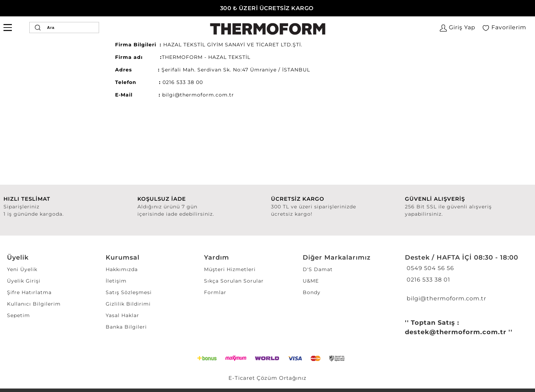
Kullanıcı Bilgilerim (34, 304)
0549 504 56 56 (429, 268)
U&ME (311, 281)
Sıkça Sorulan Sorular (234, 281)
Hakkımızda (122, 269)
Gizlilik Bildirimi (128, 304)
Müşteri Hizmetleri (230, 269)
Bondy (312, 292)
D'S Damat (318, 269)
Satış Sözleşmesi (129, 292)
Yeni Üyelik (22, 269)
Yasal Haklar (122, 315)
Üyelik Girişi (24, 281)
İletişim (116, 281)
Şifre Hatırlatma (29, 292)
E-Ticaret (242, 378)
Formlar (215, 292)
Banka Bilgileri (126, 327)
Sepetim (18, 315)
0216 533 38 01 (428, 280)
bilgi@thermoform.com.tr (446, 298)
